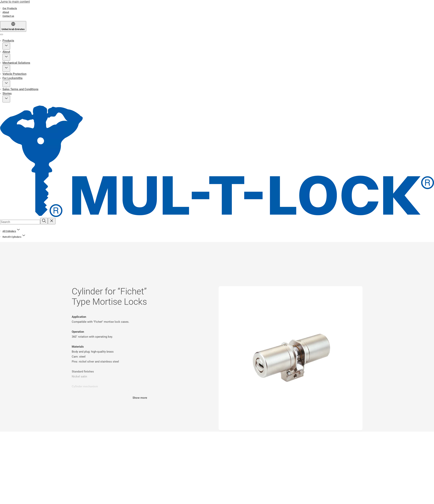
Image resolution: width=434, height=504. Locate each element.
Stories (7, 93)
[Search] (44, 221)
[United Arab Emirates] (13, 26)
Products (8, 41)
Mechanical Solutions (16, 63)
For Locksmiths (13, 78)
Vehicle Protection (14, 74)
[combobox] (20, 222)
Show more (140, 398)
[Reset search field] (52, 221)
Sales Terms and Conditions (20, 89)
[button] (6, 46)
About (6, 52)
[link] (10, 8)
